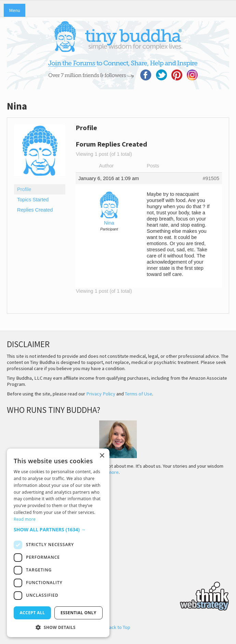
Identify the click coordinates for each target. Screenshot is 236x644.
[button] (58, 529)
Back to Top (118, 627)
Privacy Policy (101, 394)
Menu (15, 10)
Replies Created (35, 210)
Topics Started (33, 200)
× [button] (102, 456)
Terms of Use (139, 394)
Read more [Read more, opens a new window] (25, 519)
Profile (24, 189)
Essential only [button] (78, 613)
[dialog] (58, 543)
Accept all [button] (32, 613)
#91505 (211, 178)
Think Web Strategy (118, 595)
